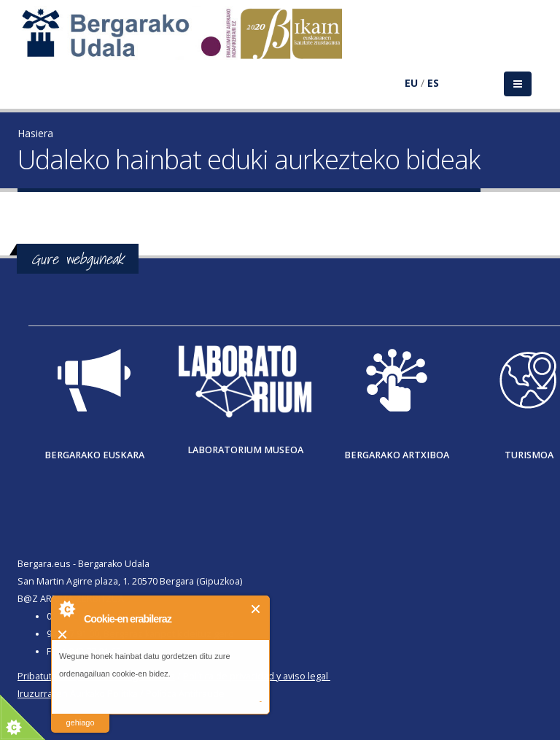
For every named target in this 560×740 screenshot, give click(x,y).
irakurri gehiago (80, 713)
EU (411, 83)
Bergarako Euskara (94, 455)
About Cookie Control (66, 609)
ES (433, 83)
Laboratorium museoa (245, 450)
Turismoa (529, 455)
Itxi (256, 609)
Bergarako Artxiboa (397, 455)
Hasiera (35, 133)
